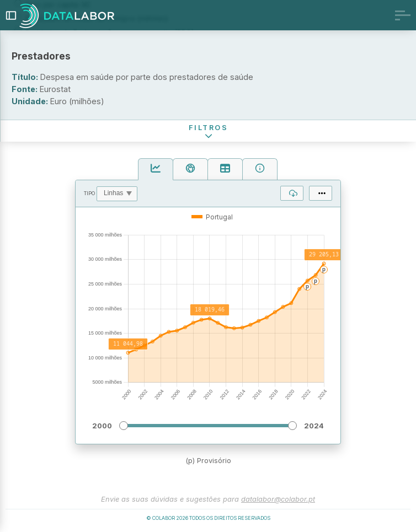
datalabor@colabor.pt (278, 499)
